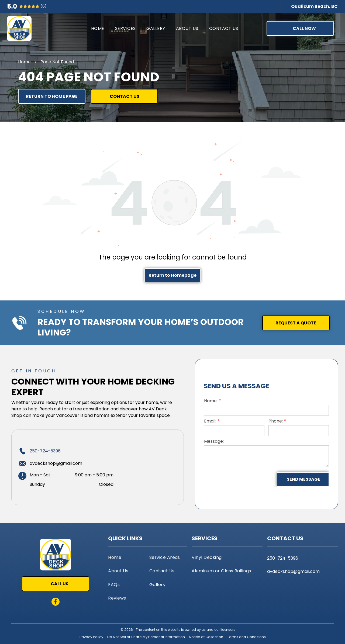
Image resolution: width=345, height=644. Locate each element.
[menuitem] (98, 28)
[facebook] (56, 602)
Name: (211, 401)
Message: (214, 441)
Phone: (276, 421)
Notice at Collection (206, 637)
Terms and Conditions (246, 637)
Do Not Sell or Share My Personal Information (146, 637)
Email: (210, 421)
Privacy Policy (91, 637)
